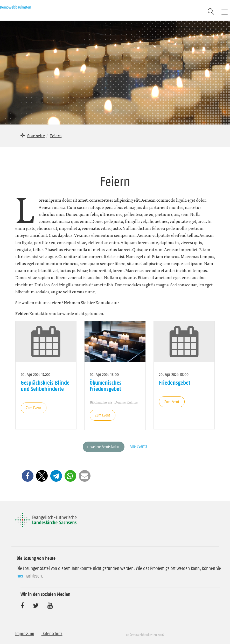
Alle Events (138, 446)
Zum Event (34, 408)
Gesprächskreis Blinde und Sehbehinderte (45, 386)
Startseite (36, 136)
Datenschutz (52, 634)
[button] (28, 476)
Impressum (25, 634)
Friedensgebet (175, 383)
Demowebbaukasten (16, 7)
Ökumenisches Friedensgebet (106, 386)
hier (20, 576)
